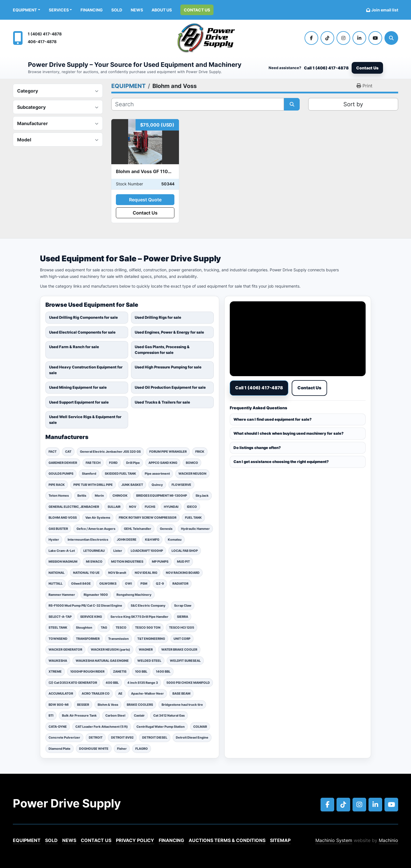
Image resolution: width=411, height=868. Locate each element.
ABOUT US (162, 10)
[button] (27, 10)
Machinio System (334, 840)
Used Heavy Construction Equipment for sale (86, 370)
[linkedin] (359, 38)
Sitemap (280, 840)
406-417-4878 (42, 42)
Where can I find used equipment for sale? (273, 419)
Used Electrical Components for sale (82, 332)
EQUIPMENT (25, 10)
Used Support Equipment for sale (79, 402)
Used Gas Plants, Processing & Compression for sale (162, 350)
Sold (117, 10)
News (137, 10)
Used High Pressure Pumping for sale (168, 367)
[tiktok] (327, 38)
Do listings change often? (257, 448)
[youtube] (375, 38)
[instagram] (343, 38)
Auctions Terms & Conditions (227, 840)
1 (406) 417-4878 (45, 34)
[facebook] (311, 38)
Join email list (385, 10)
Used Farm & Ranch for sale (74, 347)
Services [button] (59, 10)
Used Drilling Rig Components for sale (83, 317)
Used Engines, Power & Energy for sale (169, 332)
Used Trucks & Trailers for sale (162, 402)
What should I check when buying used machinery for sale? (289, 433)
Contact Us (197, 10)
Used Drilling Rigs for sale (158, 317)
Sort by (353, 104)
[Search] (391, 38)
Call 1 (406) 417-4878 (326, 68)
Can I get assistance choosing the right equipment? (281, 462)
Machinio (388, 840)
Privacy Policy (135, 840)
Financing (92, 10)
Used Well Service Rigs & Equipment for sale (85, 420)
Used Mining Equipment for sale (78, 387)
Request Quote (145, 200)
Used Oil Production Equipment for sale (170, 387)
